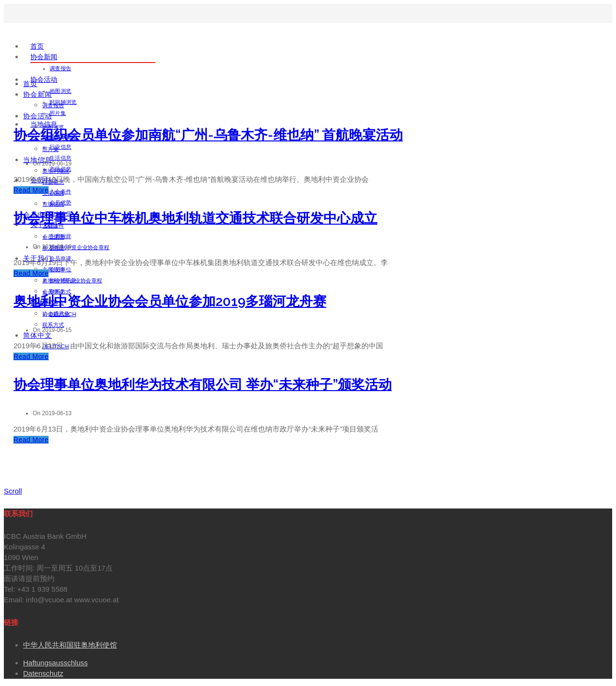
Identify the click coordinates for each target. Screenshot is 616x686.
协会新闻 (44, 57)
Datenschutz (43, 673)
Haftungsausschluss (55, 663)
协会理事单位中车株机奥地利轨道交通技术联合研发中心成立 (195, 218)
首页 (37, 46)
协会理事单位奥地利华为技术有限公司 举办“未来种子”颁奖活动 (203, 385)
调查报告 (60, 68)
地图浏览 (60, 91)
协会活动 (44, 79)
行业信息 (60, 147)
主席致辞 (53, 269)
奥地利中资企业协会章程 (79, 247)
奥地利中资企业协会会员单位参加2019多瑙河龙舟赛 (170, 301)
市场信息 (53, 204)
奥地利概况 (56, 171)
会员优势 (53, 237)
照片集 (58, 113)
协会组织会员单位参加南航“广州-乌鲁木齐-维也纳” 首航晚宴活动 (208, 135)
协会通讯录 (56, 314)
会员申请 (53, 292)
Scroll (13, 491)
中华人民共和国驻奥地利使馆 (70, 645)
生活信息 (60, 158)
